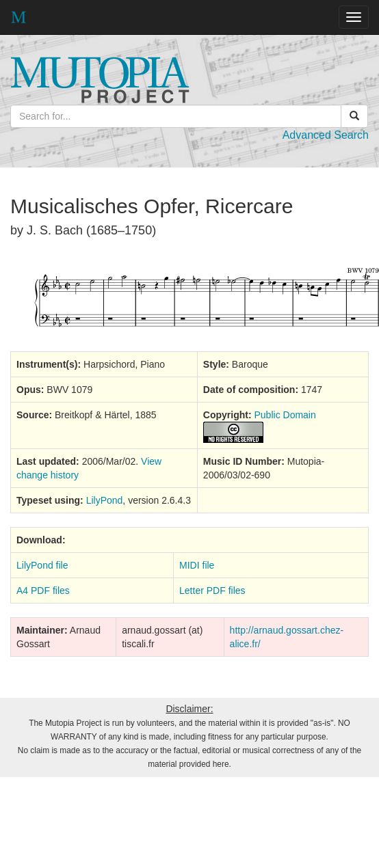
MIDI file (197, 565)
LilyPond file (42, 565)
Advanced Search (326, 135)
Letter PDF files (212, 591)
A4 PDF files (43, 591)
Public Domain (285, 415)
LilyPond (105, 500)
